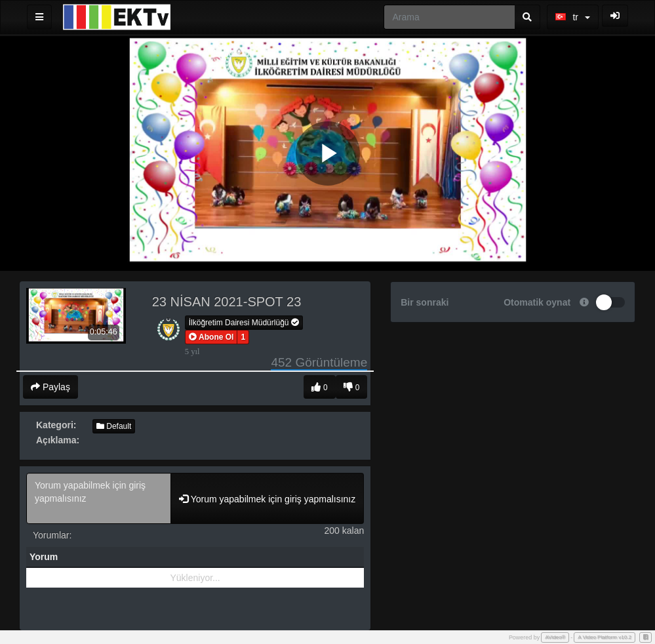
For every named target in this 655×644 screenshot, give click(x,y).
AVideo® (555, 637)
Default (114, 426)
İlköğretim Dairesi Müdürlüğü (244, 323)
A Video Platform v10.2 (605, 637)
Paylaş (50, 387)
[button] (211, 337)
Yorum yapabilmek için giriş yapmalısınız (99, 498)
